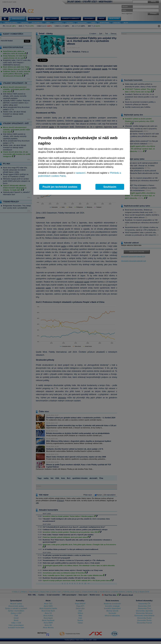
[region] (82, 162)
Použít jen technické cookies (60, 187)
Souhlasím (110, 187)
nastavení (80, 173)
